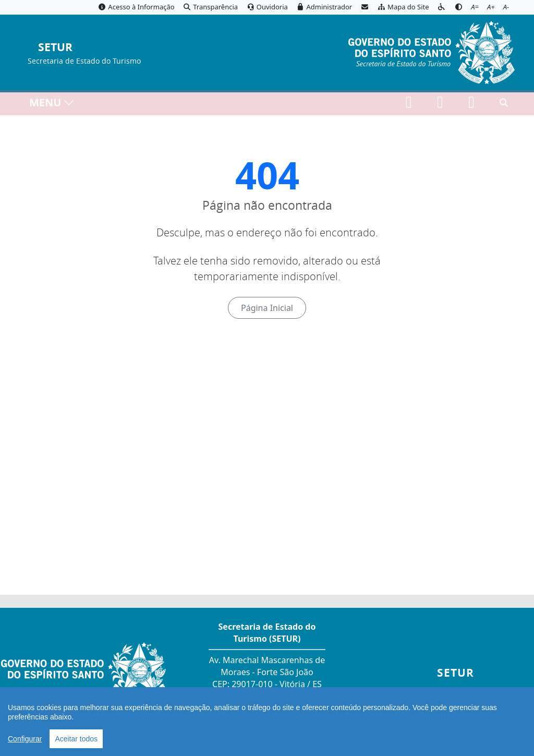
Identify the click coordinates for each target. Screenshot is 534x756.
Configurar (25, 739)
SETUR (55, 48)
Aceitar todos (76, 739)
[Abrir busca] (504, 105)
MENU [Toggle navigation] (52, 105)
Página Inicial (267, 308)
